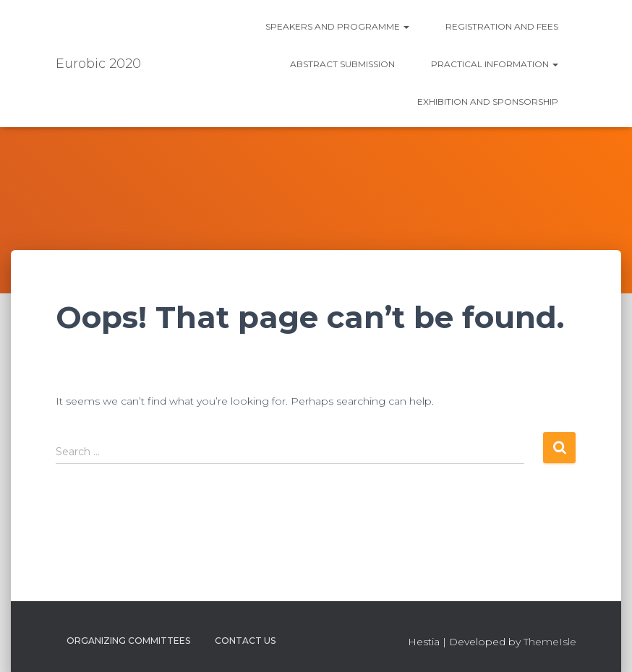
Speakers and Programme (337, 26)
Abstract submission (342, 64)
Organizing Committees (128, 641)
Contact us (245, 641)
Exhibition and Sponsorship (488, 102)
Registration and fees (502, 26)
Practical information (495, 64)
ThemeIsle (550, 642)
